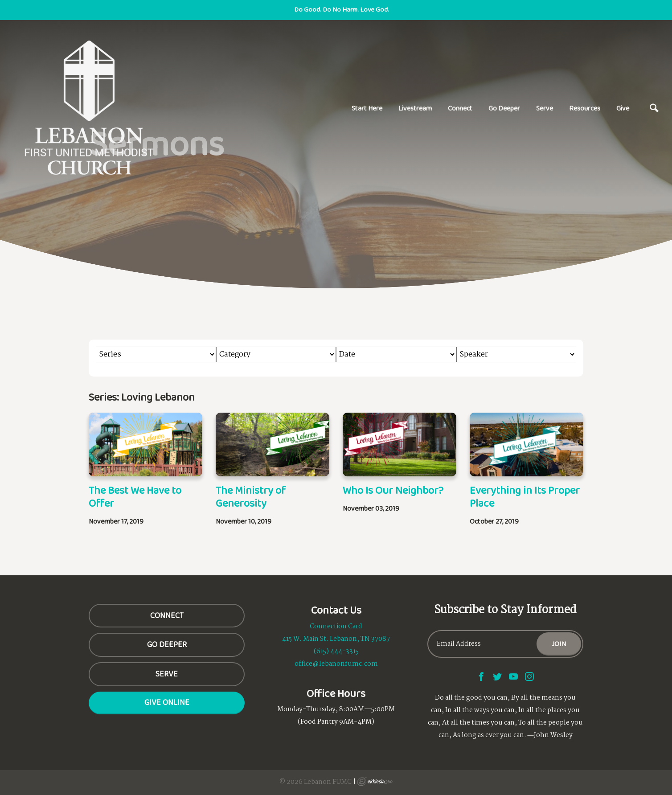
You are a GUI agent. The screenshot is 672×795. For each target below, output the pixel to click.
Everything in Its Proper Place (525, 496)
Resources (585, 108)
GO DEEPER (167, 644)
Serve (545, 108)
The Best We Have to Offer (135, 496)
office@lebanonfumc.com (336, 664)
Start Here (367, 108)
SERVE (167, 674)
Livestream (415, 108)
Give (623, 108)
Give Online (167, 702)
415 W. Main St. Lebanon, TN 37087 (336, 639)
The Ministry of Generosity (251, 496)
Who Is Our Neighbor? (393, 490)
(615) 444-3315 (336, 652)
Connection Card (336, 627)
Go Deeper (504, 108)
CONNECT (167, 615)
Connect (460, 108)
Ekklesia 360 (375, 782)
